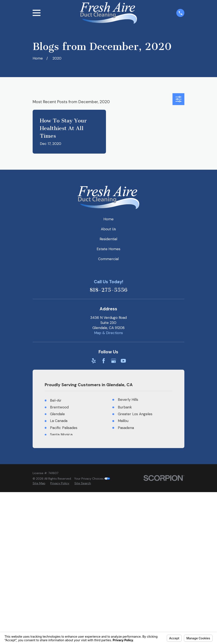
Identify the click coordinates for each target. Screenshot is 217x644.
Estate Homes (108, 249)
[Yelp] (94, 361)
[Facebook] (104, 361)
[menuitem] (39, 483)
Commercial (108, 259)
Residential (108, 239)
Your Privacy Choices (92, 479)
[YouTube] (123, 361)
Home (108, 219)
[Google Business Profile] (114, 361)
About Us (108, 229)
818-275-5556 (108, 290)
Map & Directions (108, 333)
